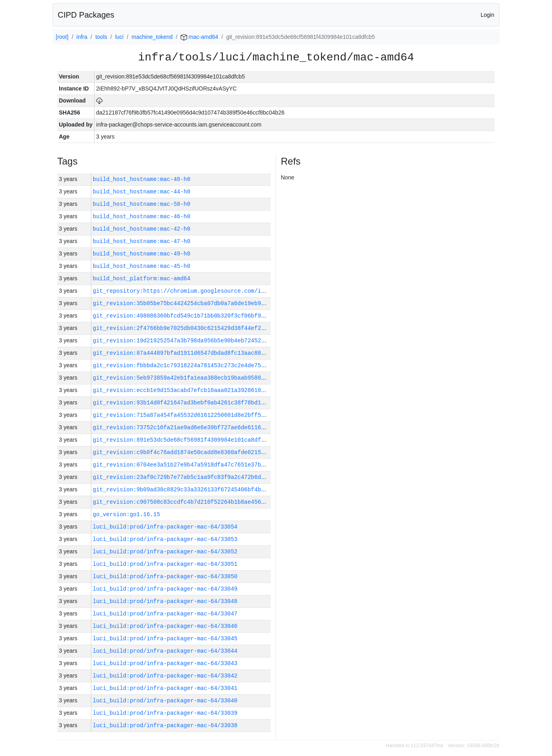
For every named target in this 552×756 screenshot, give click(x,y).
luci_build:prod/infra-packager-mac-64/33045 (165, 638)
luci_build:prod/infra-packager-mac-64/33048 (165, 601)
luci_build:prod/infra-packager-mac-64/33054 (165, 527)
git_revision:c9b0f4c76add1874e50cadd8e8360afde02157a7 (182, 452)
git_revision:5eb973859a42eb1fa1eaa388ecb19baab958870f (182, 378)
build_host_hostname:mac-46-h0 (142, 216)
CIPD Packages (86, 15)
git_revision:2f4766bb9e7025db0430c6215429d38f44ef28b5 (182, 328)
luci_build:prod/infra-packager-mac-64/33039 (165, 713)
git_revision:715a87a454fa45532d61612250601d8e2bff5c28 (182, 415)
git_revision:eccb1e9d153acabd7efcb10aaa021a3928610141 (182, 390)
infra (82, 37)
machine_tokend (152, 37)
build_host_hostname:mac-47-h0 (142, 241)
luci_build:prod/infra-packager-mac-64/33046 (165, 626)
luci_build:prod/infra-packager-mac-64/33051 (165, 564)
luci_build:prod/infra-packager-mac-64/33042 (165, 676)
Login (488, 15)
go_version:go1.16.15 (127, 514)
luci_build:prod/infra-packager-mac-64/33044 (165, 651)
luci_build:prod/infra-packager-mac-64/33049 (165, 589)
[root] (62, 37)
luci (119, 37)
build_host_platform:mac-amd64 (142, 278)
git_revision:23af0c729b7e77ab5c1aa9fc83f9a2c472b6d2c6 (182, 477)
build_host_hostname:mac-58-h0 (142, 204)
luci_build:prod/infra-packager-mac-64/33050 (165, 576)
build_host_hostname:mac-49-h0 (142, 254)
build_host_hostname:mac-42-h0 (142, 229)
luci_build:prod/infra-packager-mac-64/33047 (165, 614)
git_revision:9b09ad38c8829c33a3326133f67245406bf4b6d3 (182, 490)
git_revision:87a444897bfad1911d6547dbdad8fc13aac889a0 (182, 353)
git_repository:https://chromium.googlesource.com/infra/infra (194, 291)
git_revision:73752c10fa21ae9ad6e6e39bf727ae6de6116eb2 (182, 427)
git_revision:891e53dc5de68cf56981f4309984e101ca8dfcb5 (182, 440)
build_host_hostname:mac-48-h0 (142, 179)
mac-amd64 (199, 37)
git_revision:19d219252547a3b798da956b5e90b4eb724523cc (182, 341)
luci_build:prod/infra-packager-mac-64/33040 (165, 701)
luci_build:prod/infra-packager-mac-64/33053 (165, 539)
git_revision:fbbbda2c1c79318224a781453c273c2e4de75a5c (182, 365)
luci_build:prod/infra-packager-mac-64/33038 (165, 725)
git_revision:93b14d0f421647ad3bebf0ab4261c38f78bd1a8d (182, 403)
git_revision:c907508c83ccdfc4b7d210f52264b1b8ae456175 (182, 502)
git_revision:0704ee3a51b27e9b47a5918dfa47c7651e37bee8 (182, 465)
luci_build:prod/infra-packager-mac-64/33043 (165, 663)
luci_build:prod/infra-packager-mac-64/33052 (165, 552)
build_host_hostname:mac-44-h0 (142, 192)
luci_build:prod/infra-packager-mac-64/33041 (165, 688)
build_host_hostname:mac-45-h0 (142, 266)
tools (101, 37)
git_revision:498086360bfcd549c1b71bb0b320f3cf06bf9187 (182, 316)
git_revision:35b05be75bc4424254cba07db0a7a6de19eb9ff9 (182, 303)
